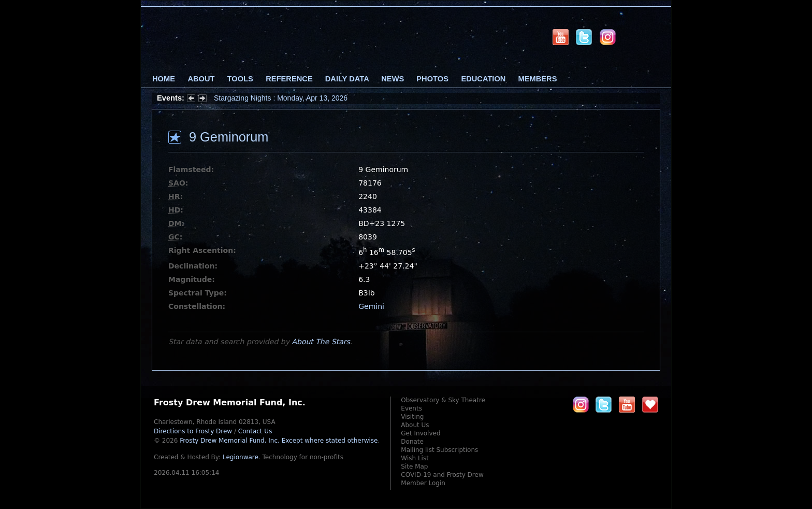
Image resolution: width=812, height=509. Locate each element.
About (201, 79)
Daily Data (347, 79)
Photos (432, 79)
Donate (412, 442)
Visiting (412, 417)
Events (411, 408)
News (393, 79)
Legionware (241, 457)
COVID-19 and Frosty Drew (442, 475)
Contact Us (255, 431)
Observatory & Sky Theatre (443, 400)
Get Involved (421, 433)
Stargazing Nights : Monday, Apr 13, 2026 (281, 98)
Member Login (423, 483)
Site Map (414, 466)
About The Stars (321, 342)
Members (538, 79)
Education (483, 79)
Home (164, 79)
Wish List (415, 458)
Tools (240, 79)
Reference (289, 79)
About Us (415, 425)
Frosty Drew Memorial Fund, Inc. (279, 441)
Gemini (371, 306)
